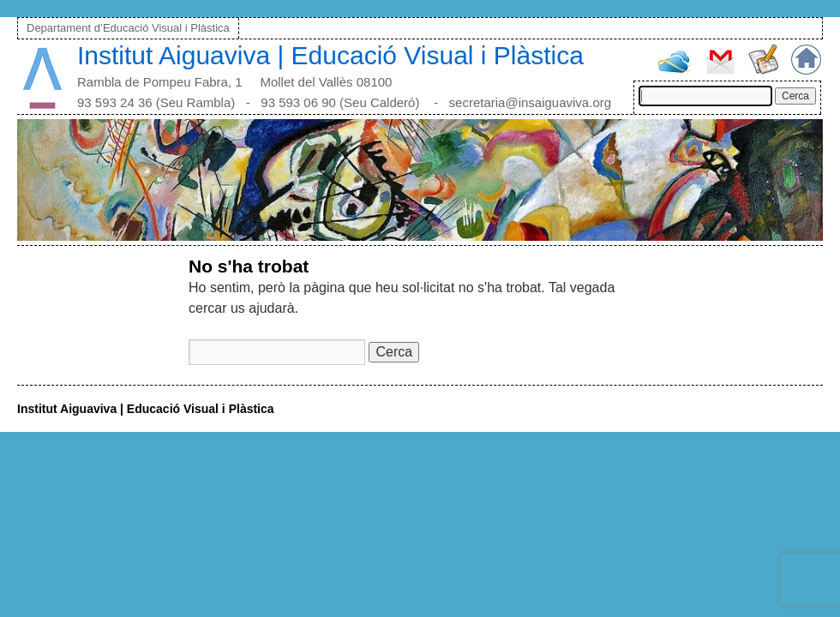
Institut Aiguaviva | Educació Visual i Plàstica (330, 55)
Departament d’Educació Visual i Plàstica (128, 28)
